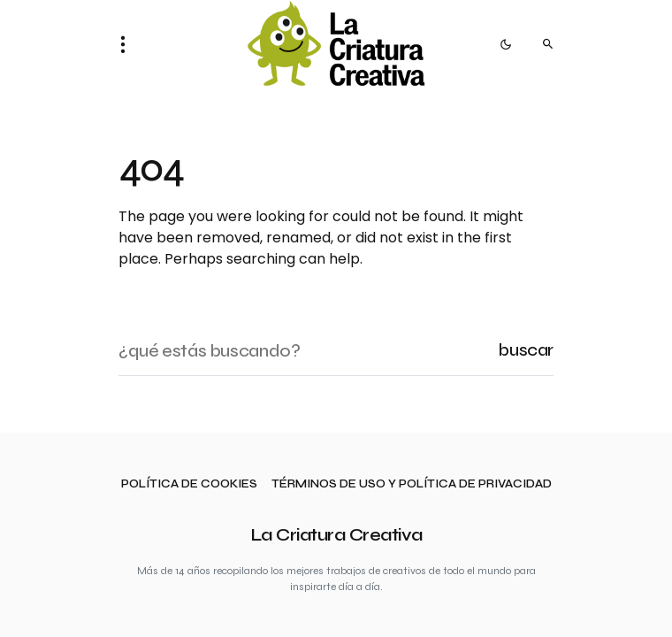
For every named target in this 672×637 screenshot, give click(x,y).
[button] (128, 44)
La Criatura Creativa (336, 535)
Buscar (526, 350)
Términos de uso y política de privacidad (412, 484)
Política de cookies (189, 484)
